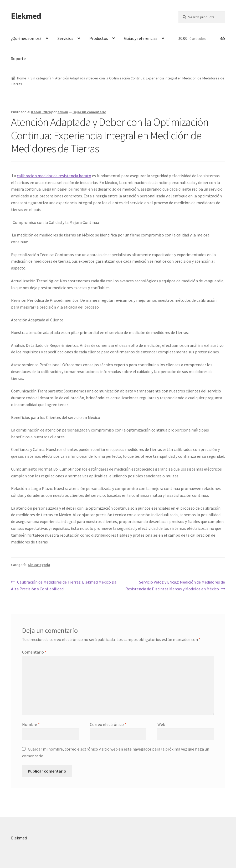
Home (22, 78)
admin (63, 112)
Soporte (18, 58)
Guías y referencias (141, 38)
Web (161, 724)
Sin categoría (41, 78)
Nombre (31, 724)
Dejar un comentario (89, 112)
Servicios (65, 38)
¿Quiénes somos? (26, 38)
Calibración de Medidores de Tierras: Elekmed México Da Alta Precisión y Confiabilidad (64, 585)
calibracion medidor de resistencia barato (54, 176)
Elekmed (26, 16)
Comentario (34, 652)
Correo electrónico (108, 724)
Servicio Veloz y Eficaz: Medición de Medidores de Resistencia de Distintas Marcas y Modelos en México (175, 585)
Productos (99, 38)
